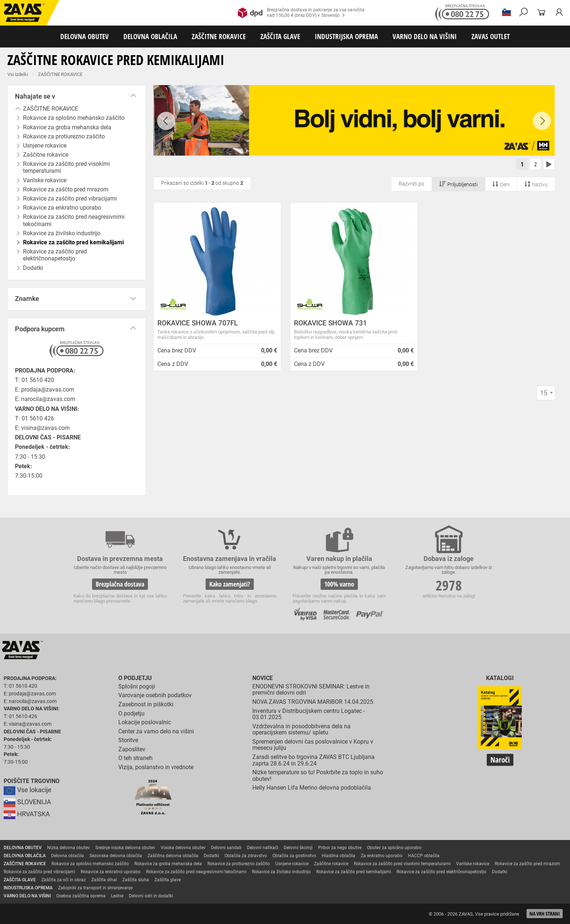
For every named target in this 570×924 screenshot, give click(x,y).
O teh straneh (135, 758)
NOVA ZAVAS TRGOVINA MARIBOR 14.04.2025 (313, 702)
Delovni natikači (263, 848)
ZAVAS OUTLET (491, 36)
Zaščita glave (168, 880)
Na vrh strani (545, 914)
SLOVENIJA (27, 802)
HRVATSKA (27, 814)
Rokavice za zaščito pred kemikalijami (354, 872)
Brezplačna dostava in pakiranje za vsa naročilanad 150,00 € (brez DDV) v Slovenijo (301, 13)
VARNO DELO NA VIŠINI (425, 36)
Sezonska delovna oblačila (116, 856)
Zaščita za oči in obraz (64, 880)
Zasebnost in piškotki (146, 704)
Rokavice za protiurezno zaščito (239, 864)
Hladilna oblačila (338, 856)
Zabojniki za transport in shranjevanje (95, 888)
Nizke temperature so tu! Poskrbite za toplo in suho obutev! (318, 776)
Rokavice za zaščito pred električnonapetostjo (55, 255)
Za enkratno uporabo (382, 856)
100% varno (339, 584)
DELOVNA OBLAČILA (150, 36)
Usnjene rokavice (292, 864)
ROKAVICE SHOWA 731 (330, 323)
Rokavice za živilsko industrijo (281, 872)
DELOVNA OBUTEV (85, 36)
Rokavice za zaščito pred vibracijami (39, 872)
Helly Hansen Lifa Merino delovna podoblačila (312, 788)
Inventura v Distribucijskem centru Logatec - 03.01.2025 (309, 714)
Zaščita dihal (104, 880)
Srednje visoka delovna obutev (125, 848)
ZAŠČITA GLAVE (280, 36)
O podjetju (135, 678)
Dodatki (211, 856)
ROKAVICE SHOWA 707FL (198, 323)
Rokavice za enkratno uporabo (111, 872)
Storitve (128, 740)
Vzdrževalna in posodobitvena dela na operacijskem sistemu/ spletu (301, 730)
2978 (449, 585)
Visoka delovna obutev (183, 848)
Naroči (500, 760)
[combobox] (546, 393)
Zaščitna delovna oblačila (173, 856)
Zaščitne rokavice (331, 864)
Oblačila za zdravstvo (246, 856)
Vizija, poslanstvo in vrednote (156, 767)
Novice (263, 678)
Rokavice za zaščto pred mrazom (527, 864)
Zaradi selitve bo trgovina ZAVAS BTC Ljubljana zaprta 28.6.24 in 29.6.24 (313, 760)
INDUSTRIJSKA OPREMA (346, 36)
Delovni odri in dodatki (151, 896)
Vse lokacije (28, 790)
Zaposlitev (132, 749)
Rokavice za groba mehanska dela (168, 864)
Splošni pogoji (137, 686)
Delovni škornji (298, 848)
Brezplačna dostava (120, 584)
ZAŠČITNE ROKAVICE (219, 36)
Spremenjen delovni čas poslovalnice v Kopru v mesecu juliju (313, 745)
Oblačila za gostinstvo (294, 856)
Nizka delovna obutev (68, 848)
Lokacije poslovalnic (145, 722)
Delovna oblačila (68, 856)
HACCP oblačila (424, 856)
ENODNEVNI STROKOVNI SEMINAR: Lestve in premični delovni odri (311, 690)
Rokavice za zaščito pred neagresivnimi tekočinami (74, 220)
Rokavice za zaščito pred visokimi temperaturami (66, 167)
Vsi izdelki (18, 74)
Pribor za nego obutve (340, 848)
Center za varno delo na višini (156, 731)
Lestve (117, 896)
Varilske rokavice (473, 864)
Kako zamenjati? (230, 584)
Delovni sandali (226, 848)
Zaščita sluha (136, 880)
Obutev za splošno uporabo (394, 848)
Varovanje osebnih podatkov (155, 695)
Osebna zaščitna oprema (81, 896)
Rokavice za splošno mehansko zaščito (90, 864)
